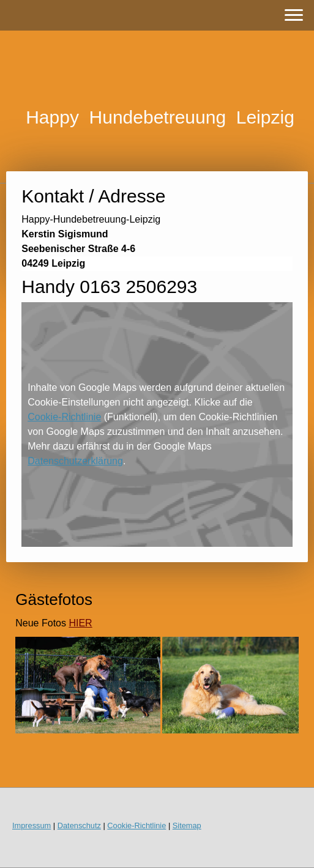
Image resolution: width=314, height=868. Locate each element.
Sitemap (187, 825)
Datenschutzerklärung (75, 461)
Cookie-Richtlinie (64, 417)
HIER (80, 623)
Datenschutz (79, 825)
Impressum (32, 825)
